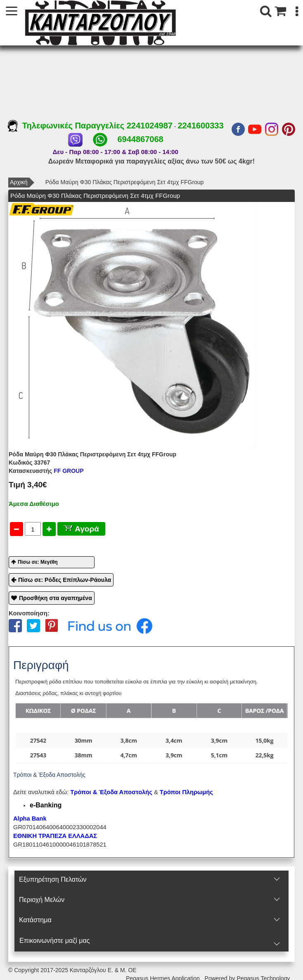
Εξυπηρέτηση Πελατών (53, 879)
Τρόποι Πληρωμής (186, 792)
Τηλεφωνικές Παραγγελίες (67, 126)
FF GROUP (46, 471)
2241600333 (200, 126)
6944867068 (140, 139)
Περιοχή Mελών (42, 900)
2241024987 (150, 126)
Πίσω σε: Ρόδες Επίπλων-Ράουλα (65, 580)
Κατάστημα (35, 920)
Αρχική (19, 182)
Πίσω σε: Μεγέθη (38, 562)
